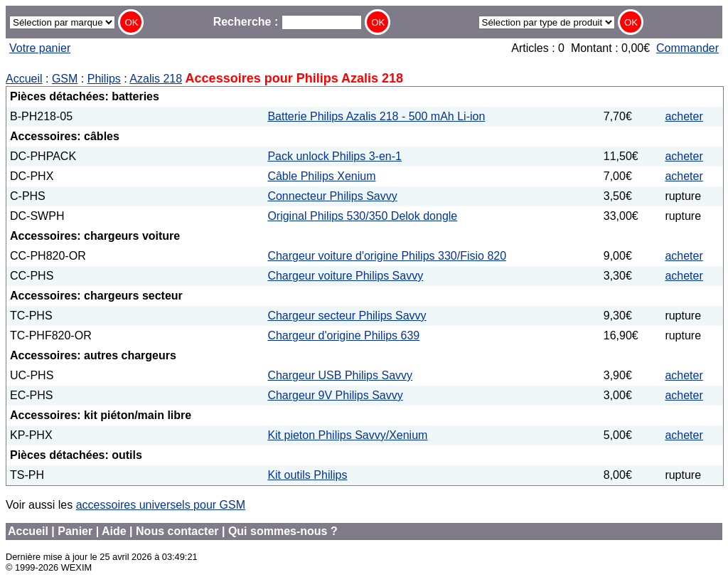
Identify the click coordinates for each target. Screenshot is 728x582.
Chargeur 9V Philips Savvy (335, 395)
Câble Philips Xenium (321, 176)
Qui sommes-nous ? (283, 531)
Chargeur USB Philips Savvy (340, 375)
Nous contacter (177, 531)
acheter (684, 116)
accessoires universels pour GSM (161, 505)
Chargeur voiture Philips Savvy (345, 276)
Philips (104, 79)
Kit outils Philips (307, 475)
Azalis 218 (156, 79)
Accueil (24, 79)
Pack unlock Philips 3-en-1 (334, 156)
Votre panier (40, 48)
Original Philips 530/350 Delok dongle (362, 216)
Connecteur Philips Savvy (332, 196)
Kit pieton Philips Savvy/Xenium (347, 435)
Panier (75, 531)
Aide (114, 531)
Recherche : (288, 22)
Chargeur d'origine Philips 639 (343, 335)
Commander (687, 48)
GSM (65, 79)
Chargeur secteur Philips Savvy (347, 316)
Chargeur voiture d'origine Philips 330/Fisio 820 (387, 256)
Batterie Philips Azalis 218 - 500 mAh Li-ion (376, 116)
